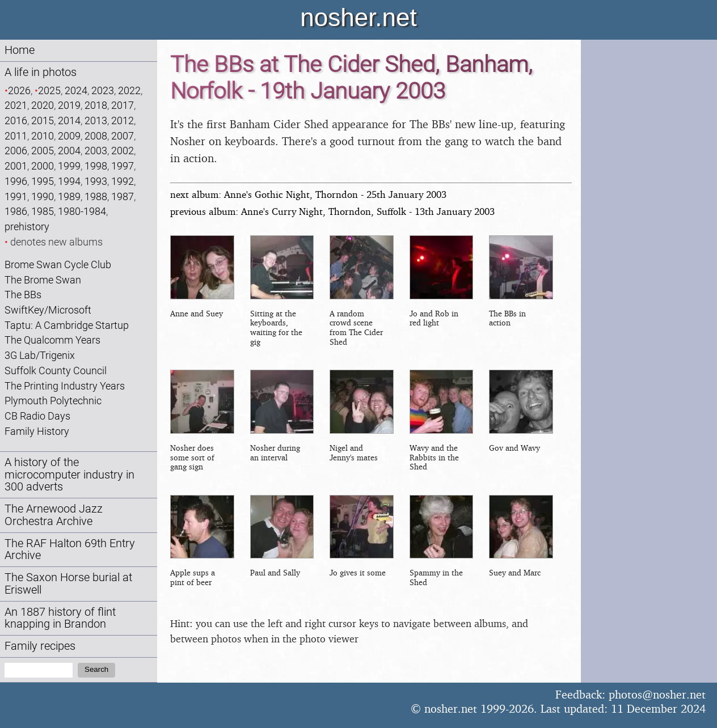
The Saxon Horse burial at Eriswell (68, 584)
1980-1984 (82, 211)
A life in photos (41, 72)
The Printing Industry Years (65, 386)
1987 (123, 196)
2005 (43, 151)
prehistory (27, 227)
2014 (69, 120)
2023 (103, 90)
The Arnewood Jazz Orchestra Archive (54, 515)
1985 (43, 211)
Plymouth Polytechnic (53, 401)
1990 (43, 196)
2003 (96, 151)
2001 (16, 166)
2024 (76, 90)
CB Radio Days (37, 416)
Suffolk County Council (56, 371)
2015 (43, 120)
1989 (69, 196)
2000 (43, 166)
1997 (123, 166)
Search (96, 669)
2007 (123, 136)
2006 (16, 151)
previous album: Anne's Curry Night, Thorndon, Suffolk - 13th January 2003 (332, 211)
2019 (69, 105)
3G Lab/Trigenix (40, 355)
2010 (43, 136)
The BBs (23, 295)
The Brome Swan (43, 280)
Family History (37, 431)
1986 (16, 211)
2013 (96, 120)
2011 (16, 136)
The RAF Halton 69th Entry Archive (70, 550)
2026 (19, 90)
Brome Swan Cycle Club (58, 264)
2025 (49, 90)
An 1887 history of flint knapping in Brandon (60, 618)
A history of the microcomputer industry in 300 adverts (69, 475)
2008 (96, 136)
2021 (16, 105)
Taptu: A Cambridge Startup (67, 325)
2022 (129, 90)
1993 (96, 181)
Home (20, 50)
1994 (69, 181)
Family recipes (40, 646)
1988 (96, 196)
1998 (96, 166)
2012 (123, 120)
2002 (123, 151)
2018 (96, 105)
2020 (43, 105)
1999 (69, 166)
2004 (69, 151)
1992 (123, 181)
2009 (69, 136)
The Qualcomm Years (52, 340)
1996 (16, 181)
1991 (16, 196)
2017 (123, 105)
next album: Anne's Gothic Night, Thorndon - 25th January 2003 (308, 194)
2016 (16, 120)
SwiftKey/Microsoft (48, 310)
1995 (43, 181)
